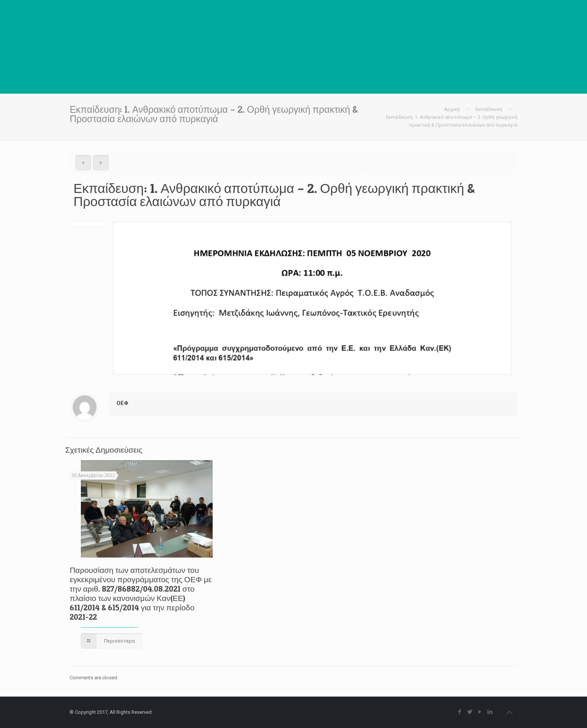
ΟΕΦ (122, 403)
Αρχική (452, 109)
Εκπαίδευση (489, 109)
